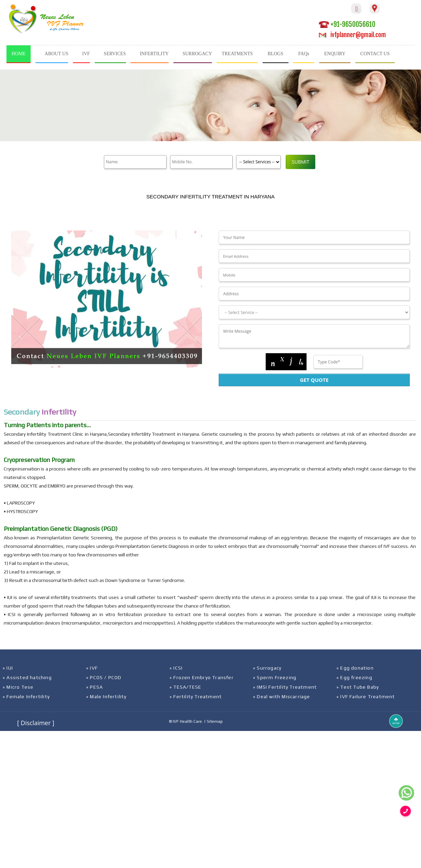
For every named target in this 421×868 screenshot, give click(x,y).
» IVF (92, 668)
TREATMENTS (237, 54)
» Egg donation (355, 668)
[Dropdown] (314, 312)
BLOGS (276, 54)
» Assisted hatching (27, 677)
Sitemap (215, 721)
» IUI (8, 668)
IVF (86, 54)
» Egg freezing (354, 677)
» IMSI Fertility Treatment (285, 687)
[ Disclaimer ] (36, 723)
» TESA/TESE (185, 687)
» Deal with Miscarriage (282, 697)
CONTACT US (375, 54)
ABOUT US (56, 54)
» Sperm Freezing (275, 677)
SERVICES (115, 54)
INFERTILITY (154, 54)
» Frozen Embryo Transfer (202, 677)
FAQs (304, 54)
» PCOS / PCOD (104, 677)
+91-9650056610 (347, 24)
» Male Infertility (106, 697)
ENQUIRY (335, 54)
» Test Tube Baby (358, 687)
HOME (19, 54)
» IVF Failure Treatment (366, 697)
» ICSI (176, 668)
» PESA (95, 687)
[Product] (257, 162)
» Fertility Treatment (196, 697)
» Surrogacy (267, 668)
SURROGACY (197, 54)
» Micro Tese (18, 687)
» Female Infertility (26, 697)
